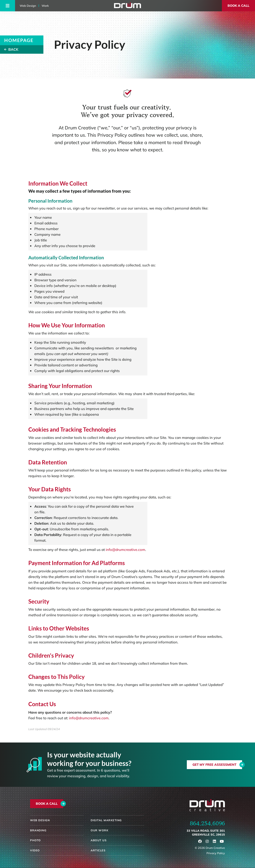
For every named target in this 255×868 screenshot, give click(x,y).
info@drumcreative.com (125, 550)
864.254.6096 (207, 823)
